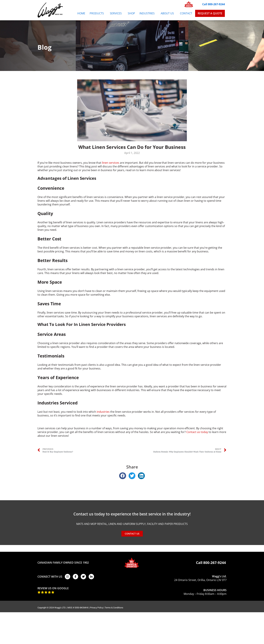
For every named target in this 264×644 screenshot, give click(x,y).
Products (98, 13)
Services (117, 13)
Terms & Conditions (114, 608)
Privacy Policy (97, 608)
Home (81, 13)
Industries (148, 13)
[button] (123, 476)
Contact (186, 13)
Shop (131, 13)
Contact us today (197, 432)
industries (103, 412)
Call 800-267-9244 (214, 4)
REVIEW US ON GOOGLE (53, 588)
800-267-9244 (215, 563)
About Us (168, 13)
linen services (111, 163)
